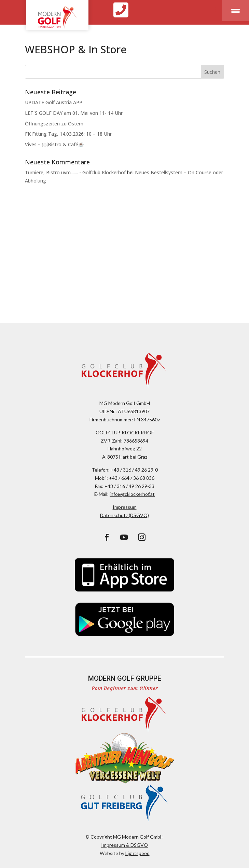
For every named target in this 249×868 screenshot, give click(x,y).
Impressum (125, 507)
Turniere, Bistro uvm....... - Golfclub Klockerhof (75, 172)
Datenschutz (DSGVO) (124, 515)
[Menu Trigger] (235, 11)
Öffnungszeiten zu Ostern (54, 124)
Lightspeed (137, 853)
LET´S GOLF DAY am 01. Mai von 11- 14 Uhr (74, 113)
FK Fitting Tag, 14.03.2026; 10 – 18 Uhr (68, 134)
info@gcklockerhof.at (132, 494)
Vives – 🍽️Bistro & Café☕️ (54, 144)
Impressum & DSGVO (124, 845)
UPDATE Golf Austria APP (54, 102)
